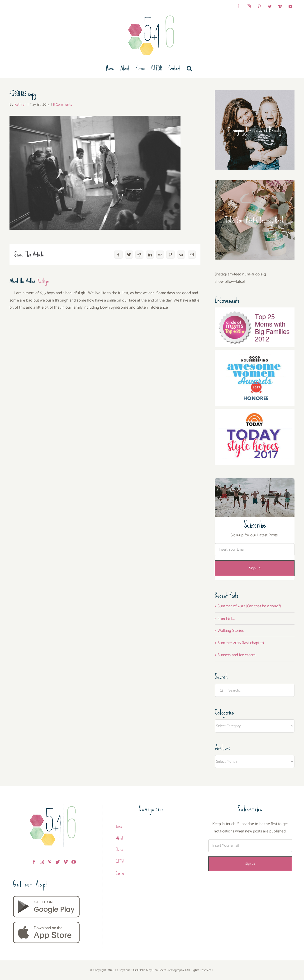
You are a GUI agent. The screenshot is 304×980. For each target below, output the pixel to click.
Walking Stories (231, 631)
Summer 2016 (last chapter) (241, 643)
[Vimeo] (66, 862)
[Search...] (255, 690)
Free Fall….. (226, 618)
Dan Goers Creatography (168, 970)
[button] (189, 68)
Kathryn (20, 105)
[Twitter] (58, 862)
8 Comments (62, 105)
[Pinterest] (50, 862)
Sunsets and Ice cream (237, 655)
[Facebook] (34, 862)
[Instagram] (42, 862)
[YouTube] (74, 862)
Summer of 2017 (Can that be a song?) (249, 606)
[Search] (221, 690)
